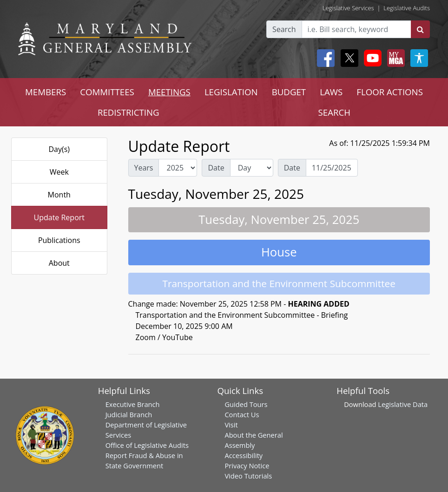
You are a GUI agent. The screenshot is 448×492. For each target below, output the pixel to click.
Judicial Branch (129, 414)
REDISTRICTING (128, 112)
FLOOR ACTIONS (390, 92)
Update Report (59, 217)
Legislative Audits (407, 8)
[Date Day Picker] (332, 168)
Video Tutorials (248, 476)
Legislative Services (348, 8)
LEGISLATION (231, 92)
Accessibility (244, 455)
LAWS (331, 92)
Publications (59, 240)
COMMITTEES (107, 92)
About (59, 263)
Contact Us (242, 414)
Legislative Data (403, 404)
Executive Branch (133, 404)
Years (144, 168)
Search (284, 29)
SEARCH (334, 112)
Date (216, 168)
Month (59, 195)
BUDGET (289, 92)
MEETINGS (169, 92)
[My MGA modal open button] (394, 58)
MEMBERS (46, 92)
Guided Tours (246, 404)
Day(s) (59, 149)
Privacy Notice (247, 466)
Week (59, 172)
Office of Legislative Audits (147, 445)
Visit (231, 425)
